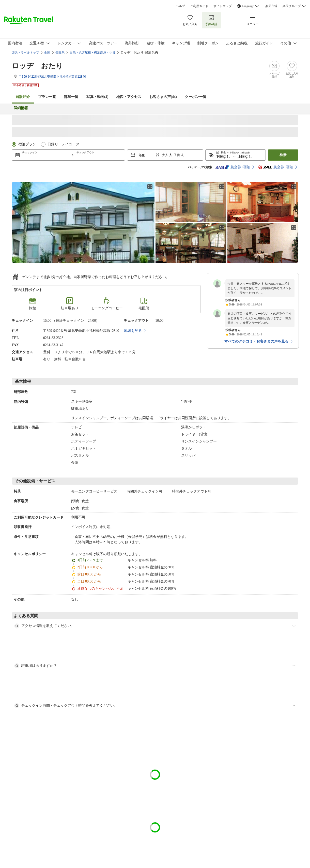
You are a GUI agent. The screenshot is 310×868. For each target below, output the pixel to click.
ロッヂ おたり (37, 66)
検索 (283, 155)
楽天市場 (271, 6)
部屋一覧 (71, 97)
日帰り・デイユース (64, 144)
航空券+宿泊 (233, 167)
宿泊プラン (27, 144)
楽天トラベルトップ (25, 53)
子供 (177, 155)
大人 (166, 155)
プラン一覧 (47, 97)
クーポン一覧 (196, 97)
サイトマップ (223, 6)
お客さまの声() (163, 97)
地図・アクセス (129, 97)
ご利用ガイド (199, 6)
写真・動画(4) (97, 97)
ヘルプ (180, 6)
